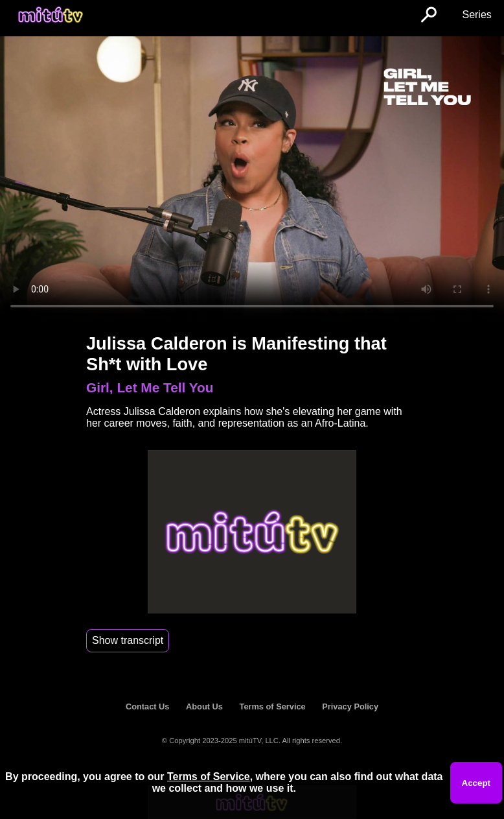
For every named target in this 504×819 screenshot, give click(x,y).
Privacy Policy (350, 706)
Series (476, 15)
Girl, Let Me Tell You (150, 387)
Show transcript (128, 640)
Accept (476, 783)
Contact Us (148, 706)
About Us (204, 706)
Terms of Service (273, 706)
